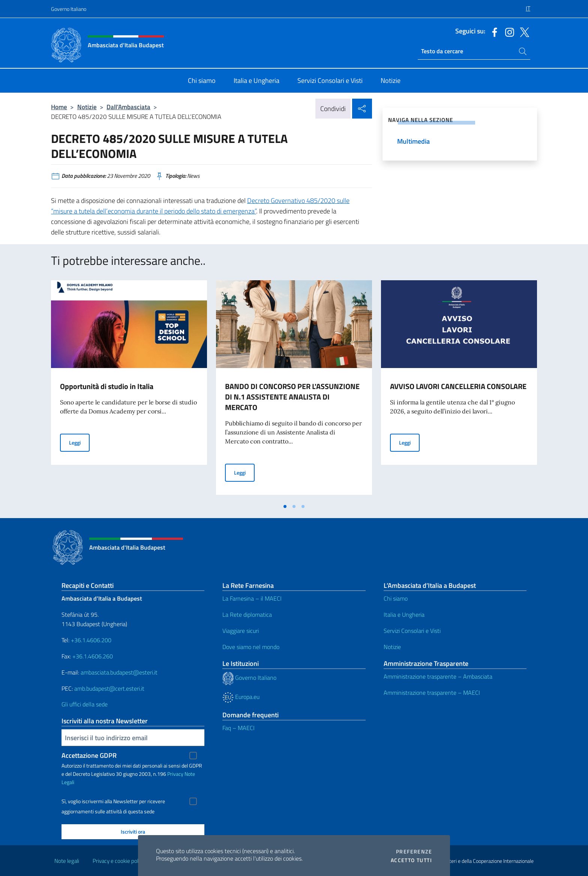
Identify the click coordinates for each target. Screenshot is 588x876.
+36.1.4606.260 (93, 656)
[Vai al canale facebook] (493, 32)
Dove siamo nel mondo (251, 647)
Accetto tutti (411, 860)
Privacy (175, 774)
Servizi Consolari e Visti (412, 631)
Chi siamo (396, 598)
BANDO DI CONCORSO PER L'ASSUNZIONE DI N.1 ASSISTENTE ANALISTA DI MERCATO (292, 397)
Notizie (87, 107)
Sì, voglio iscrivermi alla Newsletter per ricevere (113, 801)
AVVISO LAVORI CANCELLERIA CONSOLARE (458, 386)
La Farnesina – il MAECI (252, 598)
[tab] (285, 506)
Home (59, 107)
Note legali (67, 861)
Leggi (79, 442)
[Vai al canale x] (523, 32)
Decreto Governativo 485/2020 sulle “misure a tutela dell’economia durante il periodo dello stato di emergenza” (200, 206)
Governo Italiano (69, 9)
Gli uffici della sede (85, 704)
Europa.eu (241, 697)
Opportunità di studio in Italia (107, 386)
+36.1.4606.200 (91, 640)
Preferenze (414, 852)
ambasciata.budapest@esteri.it (119, 672)
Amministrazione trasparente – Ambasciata (438, 676)
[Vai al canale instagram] (508, 32)
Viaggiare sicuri (241, 631)
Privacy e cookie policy (119, 861)
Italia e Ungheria (404, 615)
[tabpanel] (129, 390)
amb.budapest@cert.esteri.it (109, 688)
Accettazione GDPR (89, 755)
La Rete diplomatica (247, 615)
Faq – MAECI (238, 728)
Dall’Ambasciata (128, 107)
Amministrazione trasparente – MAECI (432, 693)
